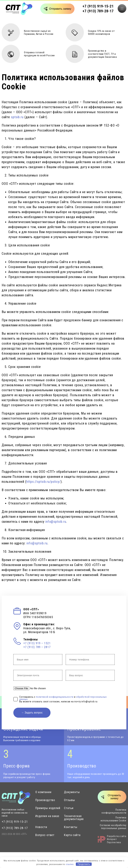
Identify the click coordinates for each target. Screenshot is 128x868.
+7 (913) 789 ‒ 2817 (37, 647)
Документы (72, 792)
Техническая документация (74, 818)
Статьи (69, 808)
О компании (43, 792)
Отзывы (69, 800)
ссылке (70, 864)
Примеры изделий (48, 808)
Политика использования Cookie (113, 819)
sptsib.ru (17, 117)
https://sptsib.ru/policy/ (43, 482)
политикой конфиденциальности (55, 697)
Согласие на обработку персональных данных (113, 827)
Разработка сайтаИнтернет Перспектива (112, 839)
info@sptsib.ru (56, 522)
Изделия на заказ (47, 816)
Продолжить (84, 864)
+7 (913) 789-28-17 (98, 11)
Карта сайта (72, 835)
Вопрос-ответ (45, 835)
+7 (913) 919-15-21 (98, 6)
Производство (45, 800)
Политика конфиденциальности (114, 811)
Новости (41, 827)
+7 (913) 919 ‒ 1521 (37, 643)
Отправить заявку (60, 9)
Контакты (71, 827)
